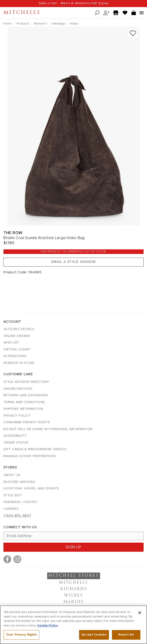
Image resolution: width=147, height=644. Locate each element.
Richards (74, 589)
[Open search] (97, 13)
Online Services (18, 389)
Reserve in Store (19, 363)
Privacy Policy (17, 416)
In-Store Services (19, 482)
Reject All (126, 635)
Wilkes (73, 596)
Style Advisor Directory (26, 382)
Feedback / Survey (21, 502)
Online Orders (17, 336)
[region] (73, 625)
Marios (73, 602)
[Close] (140, 613)
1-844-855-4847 (17, 516)
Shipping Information (23, 409)
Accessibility (15, 436)
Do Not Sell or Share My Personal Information (48, 429)
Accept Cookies (94, 635)
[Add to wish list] (133, 33)
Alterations (15, 356)
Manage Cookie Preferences (30, 456)
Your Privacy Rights (21, 635)
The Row (13, 233)
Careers (11, 509)
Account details (19, 329)
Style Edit (13, 495)
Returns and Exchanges (26, 395)
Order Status (16, 443)
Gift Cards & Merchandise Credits (35, 449)
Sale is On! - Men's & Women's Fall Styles (74, 3)
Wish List (12, 343)
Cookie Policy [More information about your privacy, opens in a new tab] (48, 626)
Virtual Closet (17, 350)
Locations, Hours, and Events (31, 489)
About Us (12, 475)
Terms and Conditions (24, 402)
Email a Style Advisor (74, 262)
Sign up (74, 547)
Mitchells (22, 13)
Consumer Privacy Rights (27, 422)
